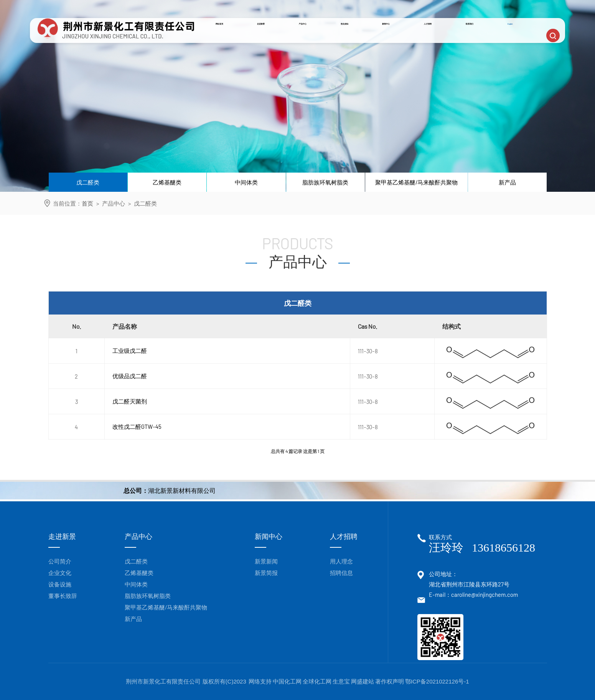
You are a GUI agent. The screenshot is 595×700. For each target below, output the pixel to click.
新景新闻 (266, 561)
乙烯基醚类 (167, 182)
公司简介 (60, 561)
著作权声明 (390, 681)
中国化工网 (287, 681)
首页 (87, 203)
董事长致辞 (63, 596)
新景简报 (266, 573)
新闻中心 (399, 39)
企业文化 (60, 573)
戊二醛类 (88, 182)
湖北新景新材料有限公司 (182, 490)
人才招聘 (442, 39)
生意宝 (341, 681)
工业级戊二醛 (130, 351)
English (523, 39)
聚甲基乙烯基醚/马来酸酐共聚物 (416, 182)
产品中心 (315, 39)
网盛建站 (363, 681)
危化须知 (357, 39)
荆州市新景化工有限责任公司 (164, 681)
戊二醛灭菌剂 (130, 401)
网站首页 (231, 39)
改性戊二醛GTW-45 (137, 427)
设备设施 (60, 584)
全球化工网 (317, 681)
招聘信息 (341, 573)
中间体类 (246, 182)
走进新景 (273, 39)
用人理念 (341, 561)
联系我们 (484, 39)
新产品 (507, 182)
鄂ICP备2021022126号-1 (437, 681)
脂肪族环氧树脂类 (325, 182)
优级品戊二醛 (130, 376)
